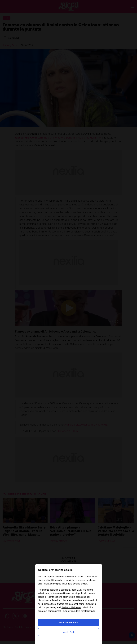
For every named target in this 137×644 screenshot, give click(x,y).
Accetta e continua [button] (68, 622)
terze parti (88, 590)
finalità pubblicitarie (71, 607)
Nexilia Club (68, 632)
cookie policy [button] (80, 584)
